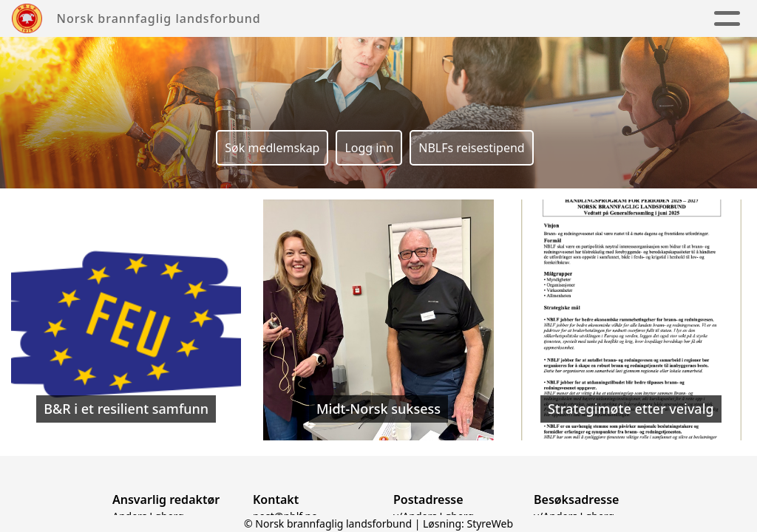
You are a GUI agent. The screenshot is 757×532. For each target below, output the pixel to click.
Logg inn (369, 148)
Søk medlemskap (272, 148)
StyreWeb (490, 524)
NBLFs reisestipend (471, 148)
